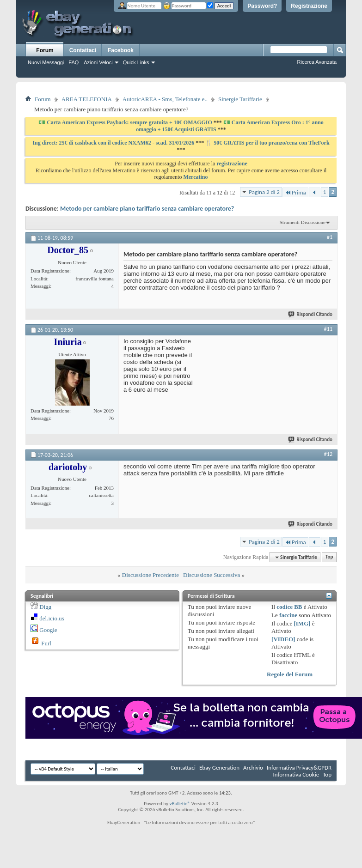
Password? (262, 6)
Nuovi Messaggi (46, 62)
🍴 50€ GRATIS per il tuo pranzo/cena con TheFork (267, 143)
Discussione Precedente (150, 575)
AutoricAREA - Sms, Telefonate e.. (165, 99)
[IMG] (302, 623)
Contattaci (83, 50)
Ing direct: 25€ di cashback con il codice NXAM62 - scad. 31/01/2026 (114, 143)
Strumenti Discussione (303, 222)
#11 (328, 329)
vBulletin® (180, 804)
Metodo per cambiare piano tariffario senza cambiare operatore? (147, 209)
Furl (46, 643)
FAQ (74, 62)
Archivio (253, 768)
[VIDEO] (283, 639)
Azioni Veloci (98, 62)
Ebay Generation (219, 768)
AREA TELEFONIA (87, 99)
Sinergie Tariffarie (240, 99)
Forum (45, 50)
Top (329, 557)
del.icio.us (52, 618)
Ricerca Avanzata (317, 62)
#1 (330, 237)
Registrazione (309, 6)
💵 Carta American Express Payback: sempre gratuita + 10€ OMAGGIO (126, 122)
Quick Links (136, 62)
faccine (288, 615)
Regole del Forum (290, 674)
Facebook (121, 50)
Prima (295, 192)
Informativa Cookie (296, 774)
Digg (45, 607)
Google (48, 630)
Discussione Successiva (212, 575)
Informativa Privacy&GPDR (299, 768)
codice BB (289, 607)
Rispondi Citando (311, 314)
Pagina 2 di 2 (264, 192)
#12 (328, 454)
